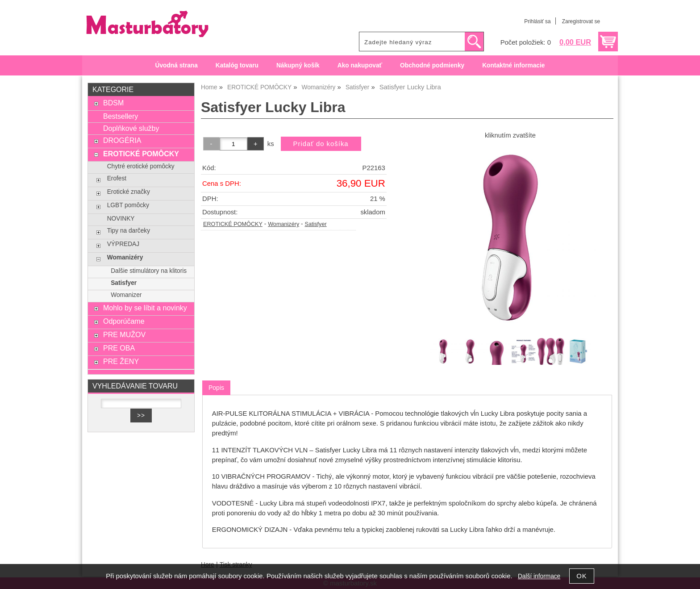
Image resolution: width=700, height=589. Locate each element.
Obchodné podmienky (432, 65)
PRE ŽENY (121, 361)
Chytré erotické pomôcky (141, 166)
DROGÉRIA (122, 140)
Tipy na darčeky (129, 231)
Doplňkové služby (131, 128)
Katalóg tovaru (237, 65)
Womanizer (126, 295)
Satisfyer (315, 224)
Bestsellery (121, 116)
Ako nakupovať (360, 65)
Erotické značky (129, 192)
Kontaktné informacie (513, 65)
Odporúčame (124, 321)
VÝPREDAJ (123, 244)
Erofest (117, 178)
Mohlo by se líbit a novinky (145, 308)
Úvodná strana (177, 65)
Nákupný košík (298, 65)
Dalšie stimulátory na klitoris (149, 271)
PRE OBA (119, 348)
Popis (216, 388)
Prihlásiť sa (537, 21)
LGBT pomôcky (128, 205)
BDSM (113, 103)
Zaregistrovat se (581, 21)
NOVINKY (121, 219)
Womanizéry (283, 224)
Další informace (539, 576)
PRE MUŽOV (124, 334)
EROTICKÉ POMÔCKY (233, 224)
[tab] (216, 388)
